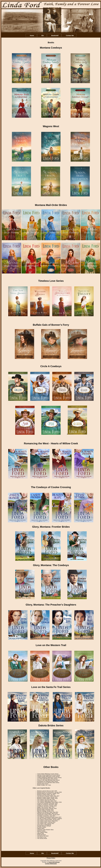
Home (32, 36)
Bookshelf (55, 36)
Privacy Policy (51, 858)
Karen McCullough (54, 862)
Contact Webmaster (51, 864)
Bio (43, 36)
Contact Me (70, 36)
